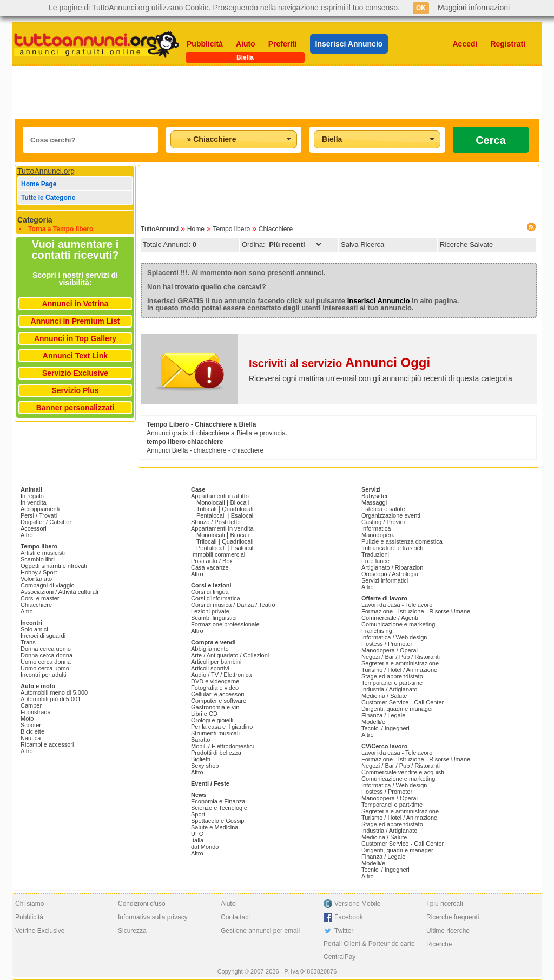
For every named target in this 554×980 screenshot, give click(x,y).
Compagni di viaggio (48, 585)
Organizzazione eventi (391, 515)
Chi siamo (29, 904)
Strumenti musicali (215, 733)
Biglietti (200, 759)
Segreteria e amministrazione (400, 663)
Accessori (34, 528)
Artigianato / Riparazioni (393, 567)
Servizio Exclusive (75, 373)
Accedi (465, 44)
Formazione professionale (225, 624)
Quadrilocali (238, 509)
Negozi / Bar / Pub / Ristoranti (401, 657)
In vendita (34, 502)
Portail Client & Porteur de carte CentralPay (369, 950)
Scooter (31, 725)
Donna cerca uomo (46, 649)
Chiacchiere (276, 229)
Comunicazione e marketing (398, 624)
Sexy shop (205, 766)
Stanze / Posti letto (216, 522)
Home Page (39, 184)
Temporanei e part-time (392, 683)
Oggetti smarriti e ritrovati (54, 566)
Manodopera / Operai (390, 650)
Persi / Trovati (39, 515)
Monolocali (211, 502)
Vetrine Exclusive (40, 931)
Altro (27, 535)
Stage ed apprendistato (392, 676)
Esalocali (243, 515)
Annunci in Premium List (75, 321)
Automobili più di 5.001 (51, 699)
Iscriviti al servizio (339, 363)
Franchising (377, 631)
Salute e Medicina (215, 827)
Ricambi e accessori (47, 744)
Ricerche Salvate (466, 244)
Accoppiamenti (40, 509)
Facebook (349, 917)
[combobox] (234, 139)
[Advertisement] (277, 92)
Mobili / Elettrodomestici (222, 746)
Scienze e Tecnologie (219, 808)
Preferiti (283, 44)
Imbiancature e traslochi (393, 548)
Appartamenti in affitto (220, 496)
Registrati (508, 44)
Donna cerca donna (47, 655)
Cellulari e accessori (217, 694)
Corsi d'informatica (216, 598)
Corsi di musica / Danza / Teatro (233, 605)
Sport (198, 814)
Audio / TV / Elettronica (221, 675)
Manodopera (378, 535)
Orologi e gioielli (212, 720)
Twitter (344, 931)
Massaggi (374, 502)
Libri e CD (204, 714)
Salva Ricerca (362, 244)
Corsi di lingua (210, 592)
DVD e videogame (215, 681)
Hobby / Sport (39, 572)
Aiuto (246, 44)
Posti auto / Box (212, 561)
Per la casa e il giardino (222, 727)
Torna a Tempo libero (61, 229)
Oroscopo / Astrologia (390, 574)
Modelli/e (373, 722)
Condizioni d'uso (142, 904)
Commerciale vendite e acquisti (403, 772)
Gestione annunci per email (260, 931)
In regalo (32, 496)
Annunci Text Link (75, 356)
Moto (27, 718)
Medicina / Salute (384, 696)
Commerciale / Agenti (390, 618)
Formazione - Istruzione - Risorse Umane (416, 611)
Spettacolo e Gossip (217, 821)
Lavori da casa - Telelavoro (397, 605)
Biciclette (32, 731)
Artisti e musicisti (43, 553)
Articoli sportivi (210, 668)
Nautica (31, 738)
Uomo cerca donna (46, 662)
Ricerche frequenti (453, 917)
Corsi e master (40, 598)
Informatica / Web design (394, 637)
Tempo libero (231, 229)
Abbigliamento (210, 649)
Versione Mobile (357, 904)
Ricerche (439, 944)
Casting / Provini (383, 522)
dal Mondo (205, 847)
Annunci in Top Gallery (75, 338)
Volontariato (36, 579)
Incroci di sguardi (43, 636)
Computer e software (219, 701)
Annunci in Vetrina (75, 304)
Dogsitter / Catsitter (46, 522)
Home (196, 229)
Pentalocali (211, 515)
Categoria (35, 220)
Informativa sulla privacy (153, 917)
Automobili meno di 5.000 (54, 692)
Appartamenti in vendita (222, 528)
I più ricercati (445, 904)
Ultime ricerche (448, 931)
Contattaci (235, 917)
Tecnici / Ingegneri (385, 728)
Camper (31, 705)
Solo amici (34, 629)
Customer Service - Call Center (403, 702)
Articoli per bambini (216, 662)
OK (421, 8)
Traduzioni (375, 554)
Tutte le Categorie (48, 198)
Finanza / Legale (383, 715)
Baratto (200, 740)
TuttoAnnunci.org (46, 171)
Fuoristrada (36, 712)
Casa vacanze (210, 567)
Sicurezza (132, 931)
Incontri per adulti (43, 675)
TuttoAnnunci (160, 229)
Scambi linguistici (214, 618)
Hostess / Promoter (387, 644)
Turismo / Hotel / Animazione (399, 670)
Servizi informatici (385, 580)
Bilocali (239, 502)
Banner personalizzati (75, 408)
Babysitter (375, 496)
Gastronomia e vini (216, 707)
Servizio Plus (75, 390)
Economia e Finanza (218, 801)
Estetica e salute (383, 509)
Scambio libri (38, 559)
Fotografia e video (215, 688)
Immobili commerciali (219, 554)
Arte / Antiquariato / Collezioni (230, 655)
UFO (197, 834)
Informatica (376, 528)
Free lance (375, 561)
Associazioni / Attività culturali (60, 592)
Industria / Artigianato (389, 689)
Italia (197, 840)
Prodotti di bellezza (216, 753)
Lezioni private (210, 611)
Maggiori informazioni (474, 8)
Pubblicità (205, 44)
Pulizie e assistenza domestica (402, 541)
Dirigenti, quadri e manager (397, 709)
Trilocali (207, 509)
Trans (28, 642)
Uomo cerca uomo (45, 668)
